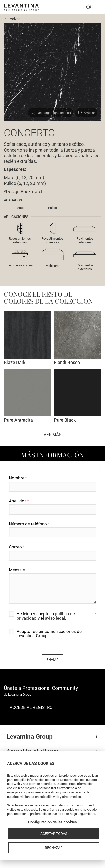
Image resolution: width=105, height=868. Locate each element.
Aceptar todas (54, 834)
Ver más (52, 435)
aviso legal (55, 618)
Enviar (52, 660)
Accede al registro (31, 707)
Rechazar (54, 848)
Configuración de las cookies (52, 822)
